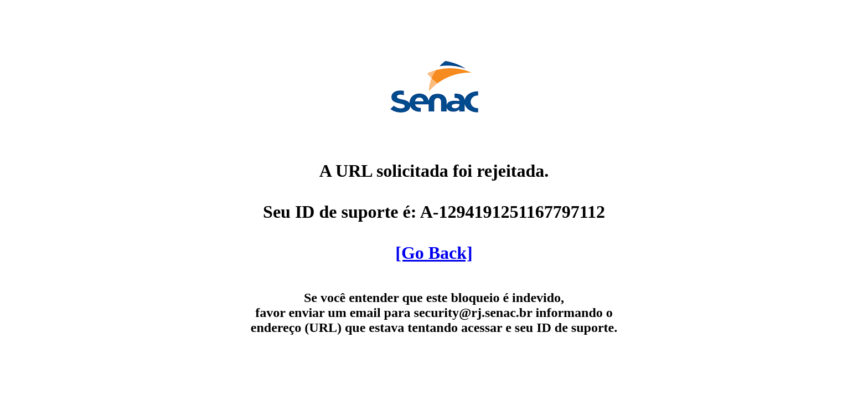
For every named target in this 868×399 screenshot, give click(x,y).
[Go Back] (434, 253)
